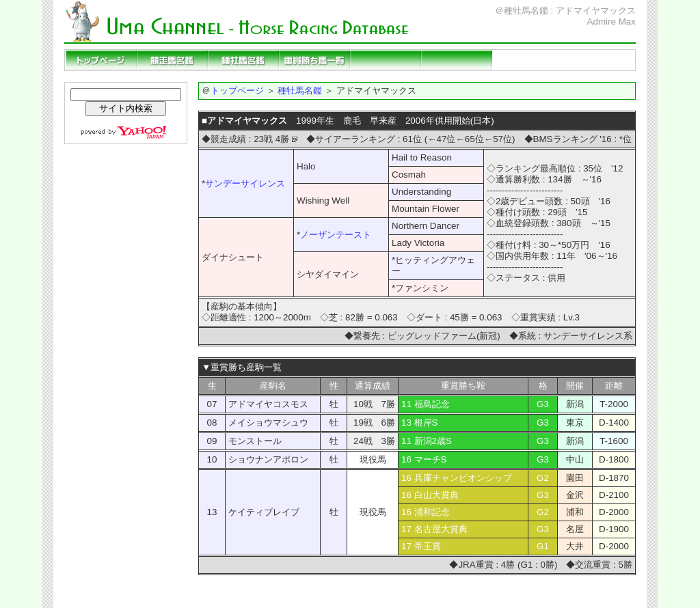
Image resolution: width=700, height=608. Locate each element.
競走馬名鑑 (172, 60)
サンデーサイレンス (245, 183)
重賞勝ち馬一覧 (314, 60)
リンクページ (528, 60)
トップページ (101, 60)
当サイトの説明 (599, 60)
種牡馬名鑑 (243, 60)
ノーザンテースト (336, 235)
